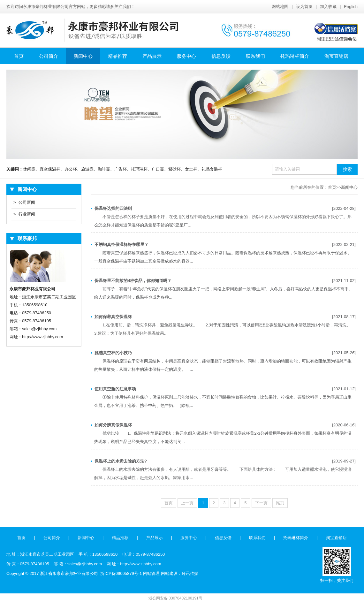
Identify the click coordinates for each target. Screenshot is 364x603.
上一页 (187, 503)
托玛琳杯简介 (295, 56)
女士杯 (191, 169)
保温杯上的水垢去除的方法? (121, 461)
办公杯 (71, 169)
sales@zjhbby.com (39, 329)
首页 (19, 56)
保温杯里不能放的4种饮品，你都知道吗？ (133, 281)
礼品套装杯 (212, 169)
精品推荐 (118, 56)
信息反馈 (221, 56)
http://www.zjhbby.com (42, 337)
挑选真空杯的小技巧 (113, 353)
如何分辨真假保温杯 (113, 425)
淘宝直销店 (336, 56)
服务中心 (186, 56)
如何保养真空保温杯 (113, 317)
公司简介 (49, 56)
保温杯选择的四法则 (113, 208)
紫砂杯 (174, 169)
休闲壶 (29, 169)
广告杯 (121, 169)
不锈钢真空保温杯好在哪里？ (121, 244)
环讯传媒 (190, 573)
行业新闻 (24, 214)
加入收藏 (328, 7)
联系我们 (255, 56)
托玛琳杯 (139, 169)
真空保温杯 (50, 169)
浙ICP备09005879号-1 (121, 573)
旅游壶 (87, 169)
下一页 (261, 503)
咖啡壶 (104, 169)
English (351, 7)
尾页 (280, 503)
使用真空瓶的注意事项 (115, 389)
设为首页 (304, 7)
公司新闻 (24, 202)
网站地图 (280, 7)
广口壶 (158, 169)
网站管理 (151, 573)
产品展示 (152, 56)
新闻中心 (83, 56)
